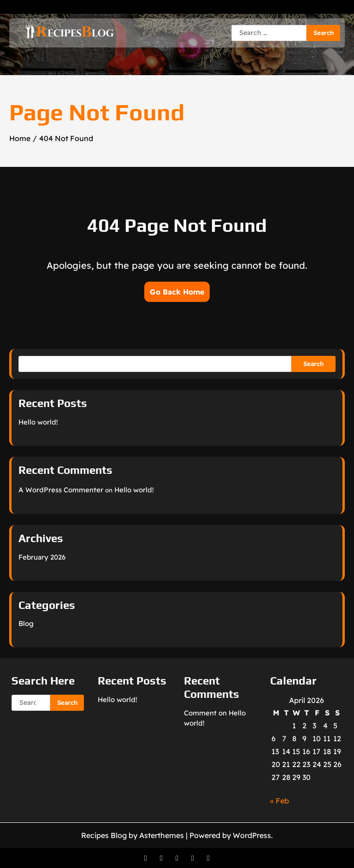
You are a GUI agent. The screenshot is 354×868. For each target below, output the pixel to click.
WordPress (252, 835)
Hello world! (38, 422)
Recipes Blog (104, 835)
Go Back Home (177, 292)
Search (313, 364)
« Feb (280, 801)
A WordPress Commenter (61, 490)
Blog (26, 623)
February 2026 (42, 557)
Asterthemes (162, 835)
